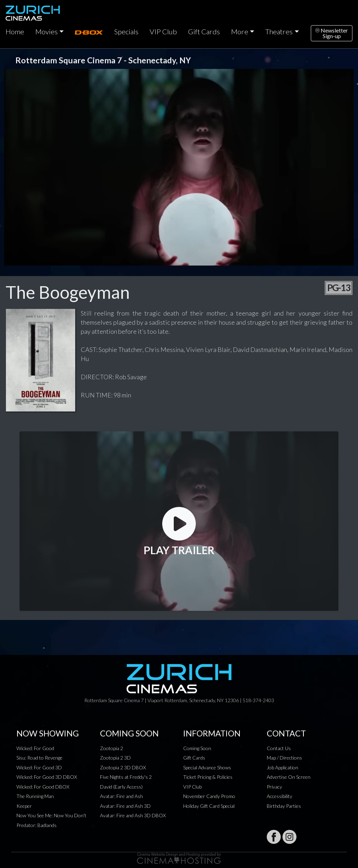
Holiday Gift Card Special (209, 806)
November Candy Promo (209, 796)
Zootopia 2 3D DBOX (123, 767)
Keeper (24, 806)
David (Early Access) (121, 787)
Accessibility (280, 796)
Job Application (282, 767)
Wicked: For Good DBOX (43, 787)
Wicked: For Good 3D (39, 767)
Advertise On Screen (289, 777)
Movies (46, 31)
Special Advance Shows (207, 767)
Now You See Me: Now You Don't (51, 815)
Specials (126, 31)
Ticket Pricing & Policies (208, 777)
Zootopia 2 (112, 748)
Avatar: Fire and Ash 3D (125, 806)
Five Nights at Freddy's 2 (126, 777)
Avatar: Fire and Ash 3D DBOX (133, 815)
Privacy (274, 787)
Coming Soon (197, 748)
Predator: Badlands (37, 825)
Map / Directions (284, 758)
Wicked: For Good (35, 748)
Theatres (279, 31)
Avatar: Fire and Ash (121, 796)
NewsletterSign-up (332, 33)
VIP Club (163, 31)
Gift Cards (204, 31)
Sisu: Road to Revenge (40, 758)
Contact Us (279, 748)
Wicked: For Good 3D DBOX (47, 777)
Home (15, 31)
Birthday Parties (284, 806)
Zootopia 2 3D (115, 758)
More (240, 31)
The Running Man (35, 796)
